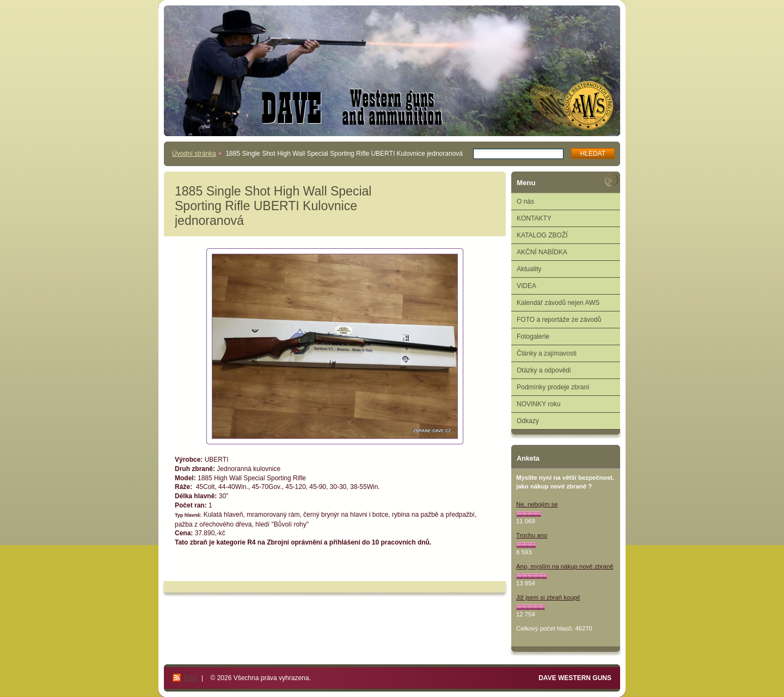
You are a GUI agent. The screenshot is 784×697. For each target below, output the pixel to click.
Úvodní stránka (194, 154)
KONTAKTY (534, 218)
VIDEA (526, 286)
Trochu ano (532, 535)
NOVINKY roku (538, 404)
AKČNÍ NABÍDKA (542, 252)
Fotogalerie (533, 337)
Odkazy (528, 421)
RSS (190, 678)
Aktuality (529, 269)
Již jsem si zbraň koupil (548, 597)
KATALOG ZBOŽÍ (542, 235)
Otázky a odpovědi (544, 370)
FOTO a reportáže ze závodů (559, 320)
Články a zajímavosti (547, 353)
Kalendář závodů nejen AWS (558, 303)
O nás (525, 201)
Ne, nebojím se (537, 504)
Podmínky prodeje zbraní (553, 387)
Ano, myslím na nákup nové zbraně (565, 566)
